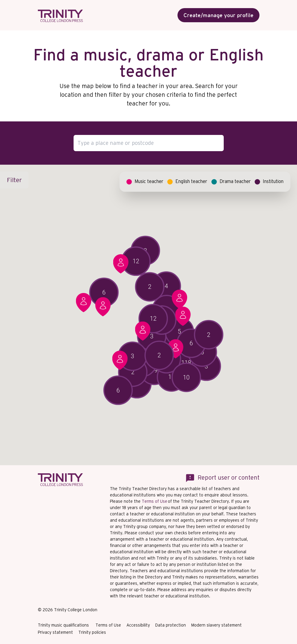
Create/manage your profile (218, 15)
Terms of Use (155, 501)
